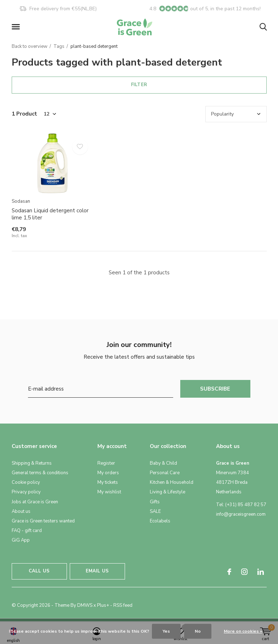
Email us (97, 571)
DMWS (85, 605)
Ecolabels (160, 521)
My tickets (108, 482)
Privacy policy (26, 492)
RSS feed (123, 605)
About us (21, 511)
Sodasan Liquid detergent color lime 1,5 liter (50, 214)
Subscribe (215, 389)
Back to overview (30, 46)
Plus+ (103, 605)
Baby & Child (163, 463)
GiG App (21, 540)
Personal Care (165, 473)
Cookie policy (26, 482)
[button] (17, 27)
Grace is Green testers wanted (43, 521)
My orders (108, 473)
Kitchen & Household (172, 482)
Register (106, 463)
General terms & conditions (40, 473)
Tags (59, 46)
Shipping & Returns (32, 463)
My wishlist (109, 492)
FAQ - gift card (27, 531)
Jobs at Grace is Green (35, 502)
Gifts (155, 502)
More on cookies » (243, 631)
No (198, 631)
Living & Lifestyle (168, 492)
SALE (155, 511)
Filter (139, 85)
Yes (166, 631)
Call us (39, 571)
